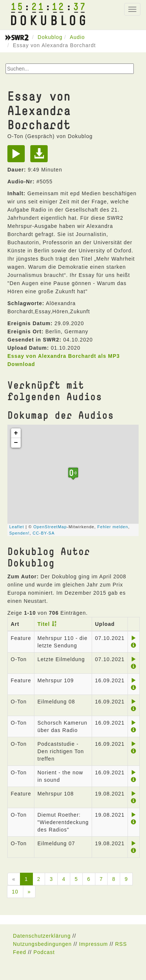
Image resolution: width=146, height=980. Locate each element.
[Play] (18, 156)
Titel (44, 624)
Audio (77, 37)
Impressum (94, 944)
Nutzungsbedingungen (42, 944)
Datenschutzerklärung (42, 936)
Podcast (44, 952)
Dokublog (50, 37)
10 (15, 892)
